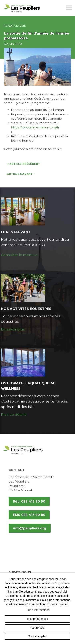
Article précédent (23, 164)
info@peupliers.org (30, 528)
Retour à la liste (15, 26)
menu (69, 8)
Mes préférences (37, 619)
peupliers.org (22, 13)
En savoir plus (13, 329)
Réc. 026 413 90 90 (29, 501)
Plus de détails (14, 415)
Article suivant (21, 174)
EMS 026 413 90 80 (29, 515)
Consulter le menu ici (20, 255)
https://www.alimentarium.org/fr (35, 127)
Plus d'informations (38, 610)
